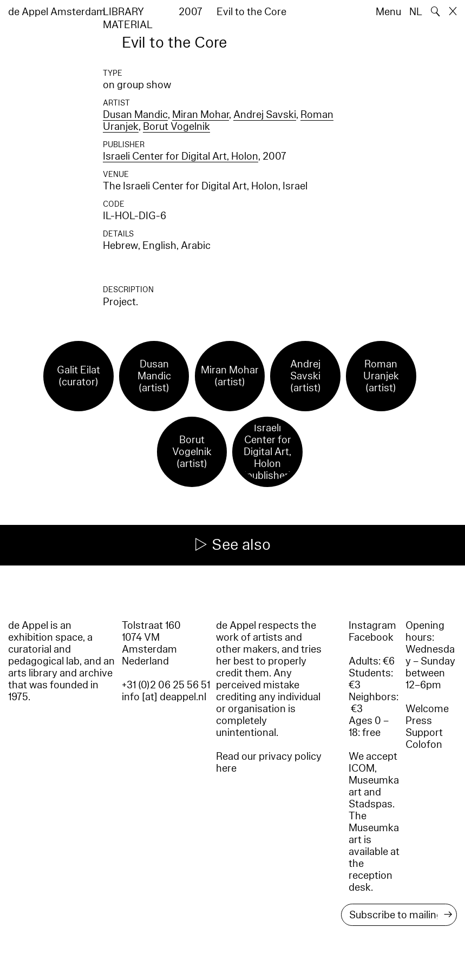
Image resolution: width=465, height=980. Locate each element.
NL (416, 12)
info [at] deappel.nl (164, 697)
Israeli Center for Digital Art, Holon (181, 156)
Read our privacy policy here (269, 762)
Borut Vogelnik (176, 127)
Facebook (371, 637)
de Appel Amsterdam (57, 12)
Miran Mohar (201, 115)
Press (419, 721)
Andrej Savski (265, 115)
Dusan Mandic (135, 115)
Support (424, 733)
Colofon (424, 745)
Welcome (427, 709)
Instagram (372, 626)
